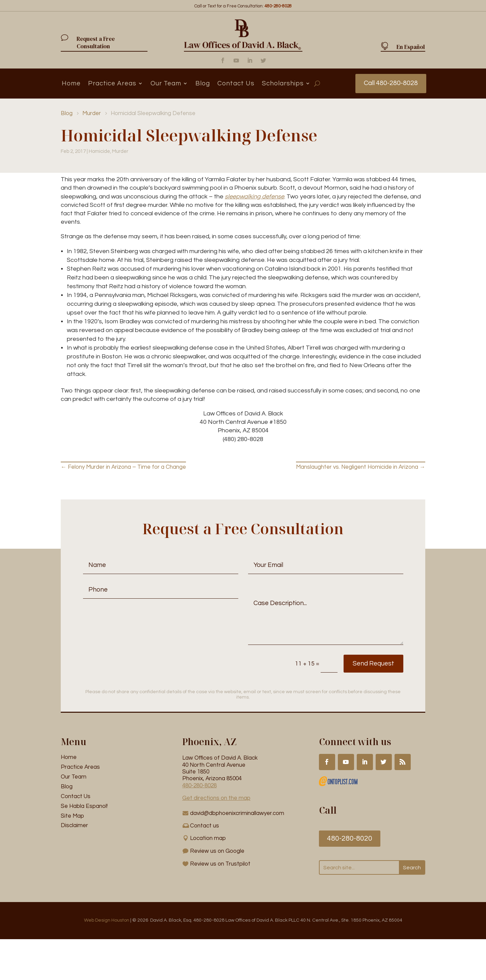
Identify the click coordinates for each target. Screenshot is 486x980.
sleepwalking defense (254, 197)
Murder (120, 152)
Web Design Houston (107, 921)
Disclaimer (74, 826)
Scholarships (283, 83)
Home (71, 83)
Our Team (166, 83)
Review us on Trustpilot (220, 864)
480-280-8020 (350, 839)
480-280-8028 (199, 786)
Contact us (205, 826)
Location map (208, 839)
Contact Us (236, 83)
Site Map (72, 816)
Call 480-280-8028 (390, 83)
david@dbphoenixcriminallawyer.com (237, 813)
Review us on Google (217, 851)
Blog (203, 83)
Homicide (99, 152)
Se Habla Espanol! (84, 806)
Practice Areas (112, 83)
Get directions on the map (216, 798)
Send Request (364, 664)
